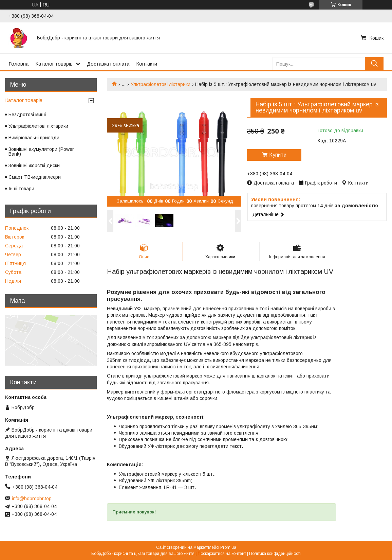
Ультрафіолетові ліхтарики (161, 84)
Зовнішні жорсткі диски (34, 165)
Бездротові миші (27, 115)
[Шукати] (374, 64)
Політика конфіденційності (275, 554)
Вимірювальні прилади (34, 138)
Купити (278, 155)
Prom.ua (228, 547)
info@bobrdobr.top (32, 498)
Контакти (147, 64)
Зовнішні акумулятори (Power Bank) (41, 152)
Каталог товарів (54, 64)
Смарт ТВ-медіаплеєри (35, 177)
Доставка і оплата (108, 64)
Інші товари (21, 189)
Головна (18, 64)
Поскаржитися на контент (222, 554)
